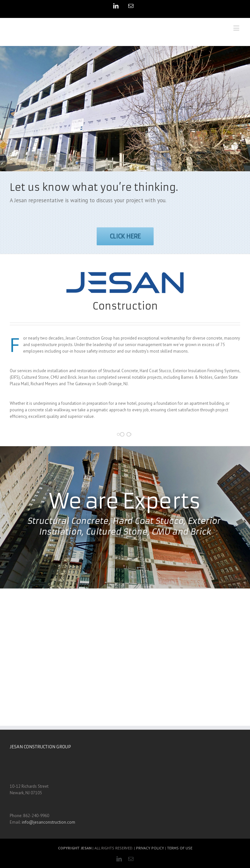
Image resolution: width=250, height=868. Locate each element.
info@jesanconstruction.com (49, 822)
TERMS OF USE (180, 848)
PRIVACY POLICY (150, 848)
